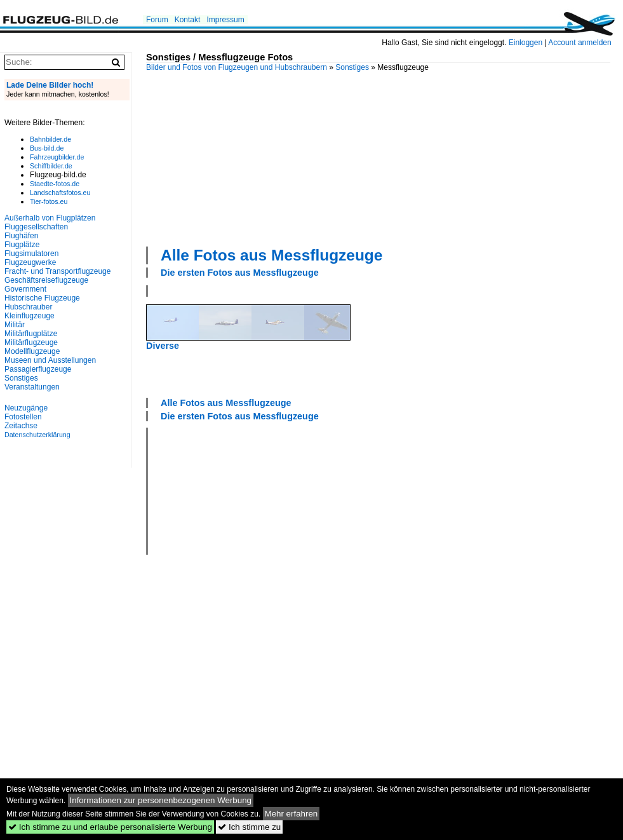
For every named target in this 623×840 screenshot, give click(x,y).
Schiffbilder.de (51, 166)
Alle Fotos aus (271, 255)
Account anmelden (579, 43)
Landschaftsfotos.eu (60, 193)
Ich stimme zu (249, 827)
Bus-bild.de (47, 148)
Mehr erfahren (291, 814)
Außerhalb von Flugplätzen (50, 218)
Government (25, 289)
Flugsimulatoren (31, 254)
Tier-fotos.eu (49, 201)
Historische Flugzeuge (42, 298)
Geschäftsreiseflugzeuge (46, 280)
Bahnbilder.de (50, 139)
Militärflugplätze (31, 334)
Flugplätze (22, 245)
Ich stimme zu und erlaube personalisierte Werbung (110, 827)
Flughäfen (21, 236)
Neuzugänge (26, 408)
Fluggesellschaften (36, 227)
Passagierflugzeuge (38, 369)
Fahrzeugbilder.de (57, 157)
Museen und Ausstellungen (50, 360)
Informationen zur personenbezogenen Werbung (161, 800)
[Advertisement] (233, 158)
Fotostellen (23, 417)
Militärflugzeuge (31, 342)
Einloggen (526, 43)
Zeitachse (21, 426)
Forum (157, 20)
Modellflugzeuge (32, 351)
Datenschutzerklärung (37, 435)
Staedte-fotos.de (55, 184)
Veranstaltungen (32, 387)
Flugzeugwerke (30, 262)
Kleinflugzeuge (30, 316)
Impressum (225, 20)
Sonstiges (352, 67)
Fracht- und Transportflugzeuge (57, 271)
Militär (15, 325)
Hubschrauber (28, 307)
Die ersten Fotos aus (240, 273)
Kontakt (188, 20)
